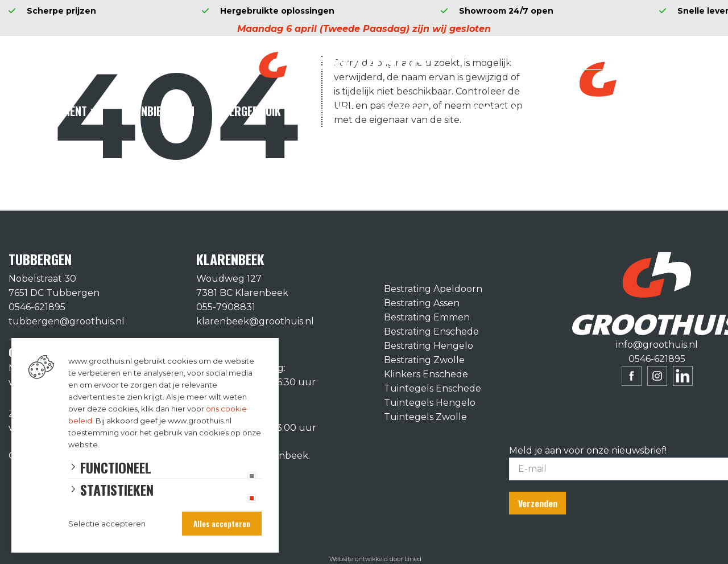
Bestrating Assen (422, 303)
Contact (573, 111)
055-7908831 (226, 307)
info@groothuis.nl (657, 345)
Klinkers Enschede (426, 374)
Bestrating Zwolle (424, 360)
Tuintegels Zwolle (425, 417)
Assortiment (55, 111)
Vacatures (649, 111)
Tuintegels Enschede (433, 388)
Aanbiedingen (162, 111)
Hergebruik (252, 111)
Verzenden (538, 503)
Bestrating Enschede (431, 332)
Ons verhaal (492, 111)
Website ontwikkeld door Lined (375, 559)
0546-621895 (37, 307)
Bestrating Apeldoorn (433, 289)
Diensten (331, 111)
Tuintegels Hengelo (430, 403)
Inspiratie (406, 111)
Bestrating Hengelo (429, 346)
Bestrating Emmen (427, 317)
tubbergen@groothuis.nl (67, 321)
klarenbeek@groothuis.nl (255, 321)
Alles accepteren (222, 524)
